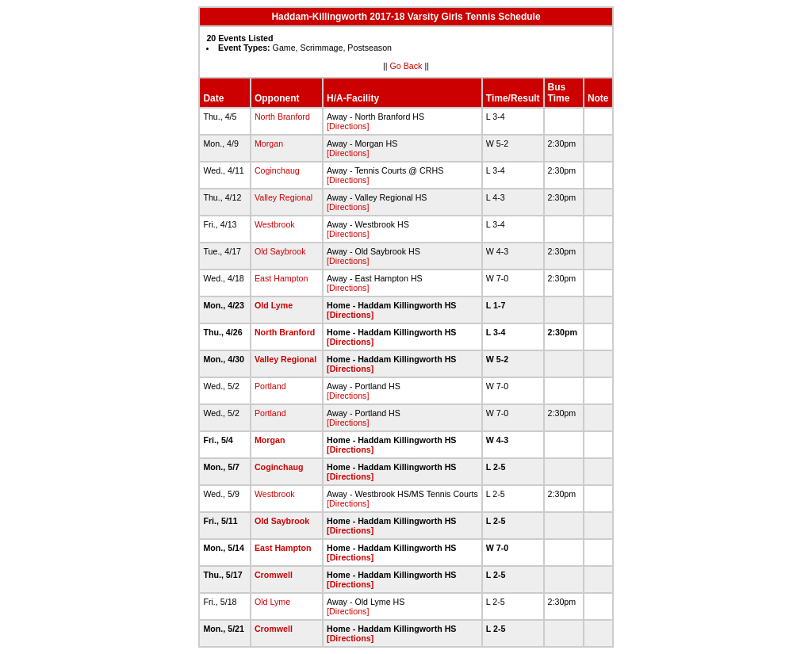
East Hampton (282, 278)
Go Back (406, 66)
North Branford (282, 117)
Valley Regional (283, 197)
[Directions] (348, 126)
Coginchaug (277, 170)
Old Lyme (274, 305)
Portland (270, 386)
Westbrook (275, 224)
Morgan (269, 143)
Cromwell (274, 575)
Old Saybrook (280, 251)
